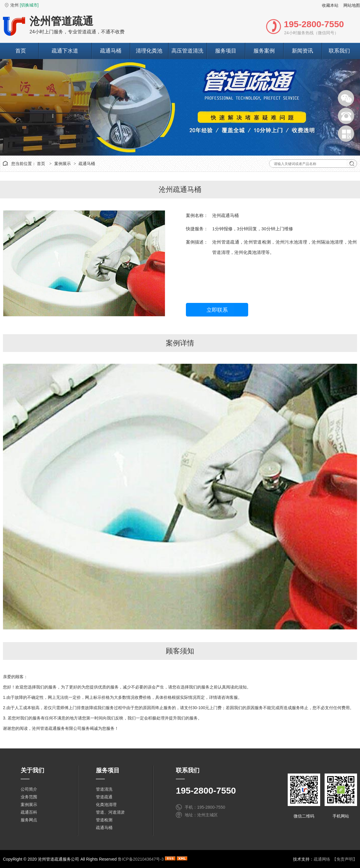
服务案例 (264, 51)
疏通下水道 (65, 51)
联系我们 (339, 51)
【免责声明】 (345, 859)
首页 (21, 51)
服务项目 (226, 51)
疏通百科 (29, 812)
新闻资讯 (302, 51)
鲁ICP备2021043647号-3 (141, 859)
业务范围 (29, 797)
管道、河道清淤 (110, 812)
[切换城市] (29, 5)
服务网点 (29, 820)
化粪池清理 (106, 805)
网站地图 (352, 5)
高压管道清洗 (187, 51)
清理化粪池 (149, 51)
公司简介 (29, 789)
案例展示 (63, 164)
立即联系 (217, 310)
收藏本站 (330, 5)
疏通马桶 (111, 51)
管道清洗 (104, 789)
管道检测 (104, 820)
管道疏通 (104, 797)
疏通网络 (322, 859)
